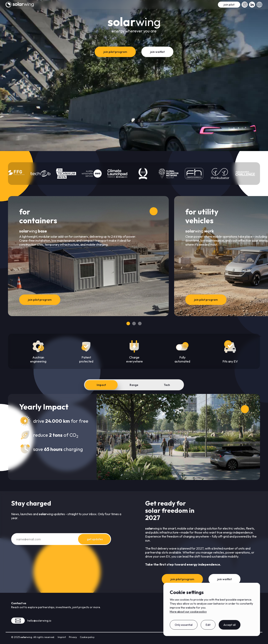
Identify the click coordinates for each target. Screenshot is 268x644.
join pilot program (115, 52)
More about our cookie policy (188, 612)
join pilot (229, 5)
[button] (259, 5)
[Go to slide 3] (140, 324)
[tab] (101, 385)
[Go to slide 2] (134, 324)
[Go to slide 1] (128, 324)
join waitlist (157, 52)
